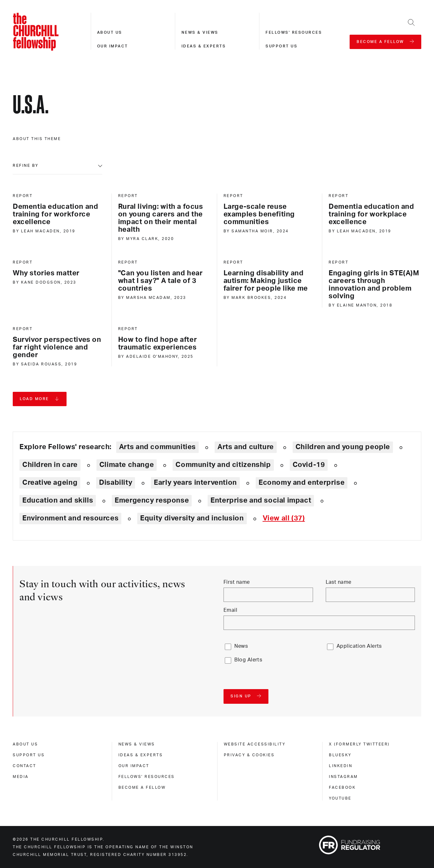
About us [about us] (25, 744)
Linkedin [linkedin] (341, 766)
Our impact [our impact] (134, 766)
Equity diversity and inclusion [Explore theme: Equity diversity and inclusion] (192, 518)
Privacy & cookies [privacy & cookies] (249, 755)
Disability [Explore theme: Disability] (116, 483)
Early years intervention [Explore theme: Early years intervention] (195, 483)
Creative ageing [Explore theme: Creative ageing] (50, 483)
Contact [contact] (25, 766)
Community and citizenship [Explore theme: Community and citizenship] (223, 465)
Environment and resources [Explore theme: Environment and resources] (70, 518)
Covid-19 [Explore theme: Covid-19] (309, 465)
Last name (339, 582)
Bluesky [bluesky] (340, 755)
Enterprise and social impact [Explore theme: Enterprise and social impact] (261, 500)
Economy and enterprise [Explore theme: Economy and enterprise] (302, 483)
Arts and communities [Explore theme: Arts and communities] (157, 447)
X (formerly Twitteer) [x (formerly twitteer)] (359, 744)
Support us (281, 46)
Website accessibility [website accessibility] (255, 744)
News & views (200, 32)
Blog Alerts (248, 660)
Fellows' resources (294, 32)
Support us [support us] (29, 755)
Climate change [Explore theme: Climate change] (127, 465)
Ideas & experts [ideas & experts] (141, 755)
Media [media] (21, 777)
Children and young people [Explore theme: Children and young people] (343, 447)
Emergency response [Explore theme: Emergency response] (152, 500)
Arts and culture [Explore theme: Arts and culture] (246, 447)
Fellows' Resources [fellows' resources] (147, 777)
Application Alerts (359, 646)
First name (237, 582)
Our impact (113, 46)
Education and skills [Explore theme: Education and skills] (58, 500)
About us (110, 32)
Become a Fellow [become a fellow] (142, 787)
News (241, 646)
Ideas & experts (204, 46)
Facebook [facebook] (342, 787)
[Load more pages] (40, 399)
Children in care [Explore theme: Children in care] (50, 465)
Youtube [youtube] (340, 798)
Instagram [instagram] (343, 777)
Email (230, 610)
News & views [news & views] (137, 744)
